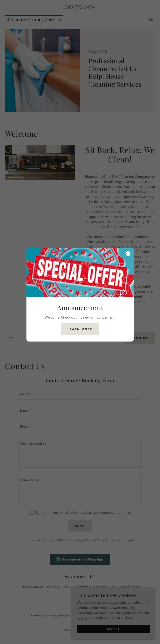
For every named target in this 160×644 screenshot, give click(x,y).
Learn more (80, 329)
